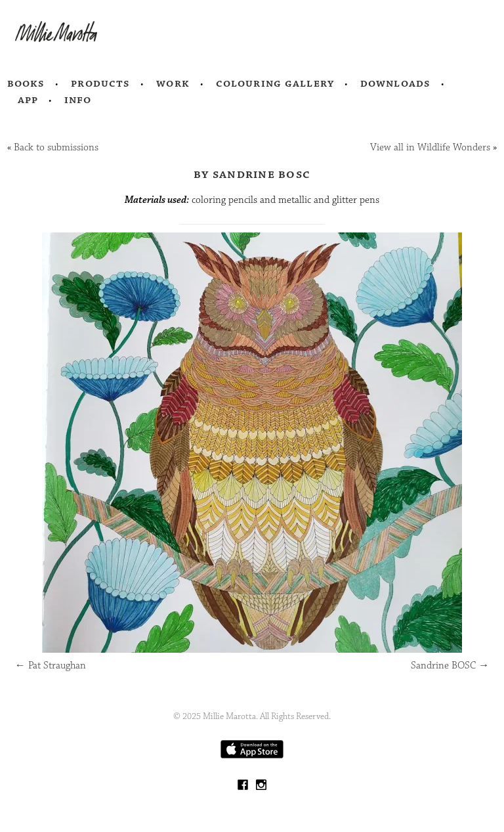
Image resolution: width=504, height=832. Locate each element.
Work (173, 83)
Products (100, 83)
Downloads (395, 83)
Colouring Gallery (275, 83)
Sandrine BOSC (450, 666)
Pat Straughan (51, 666)
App (28, 100)
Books (26, 83)
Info (78, 100)
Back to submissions (56, 147)
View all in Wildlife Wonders (430, 147)
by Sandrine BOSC (252, 174)
